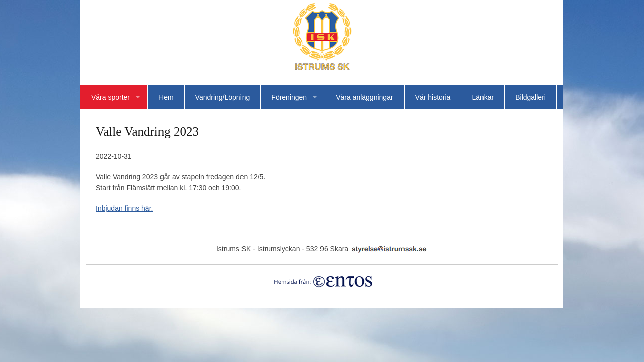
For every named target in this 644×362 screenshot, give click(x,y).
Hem (166, 97)
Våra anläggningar (364, 97)
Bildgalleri (531, 97)
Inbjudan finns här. (124, 208)
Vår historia (433, 97)
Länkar (483, 97)
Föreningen (289, 97)
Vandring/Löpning (223, 97)
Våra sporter (110, 97)
